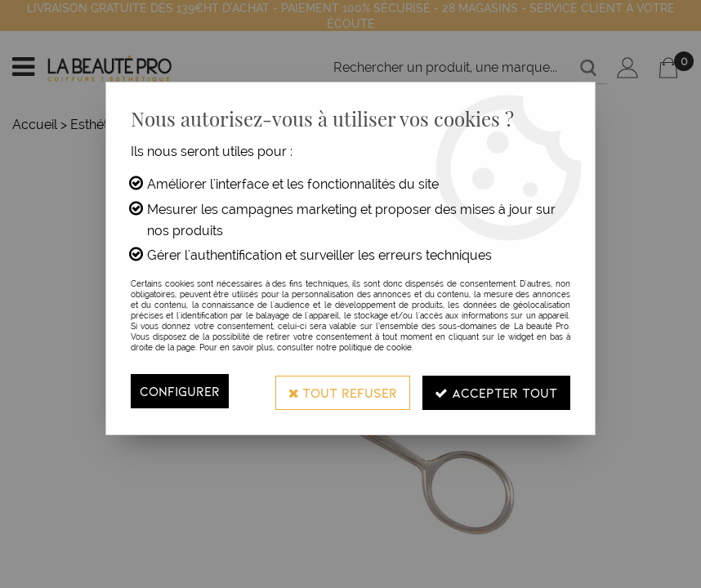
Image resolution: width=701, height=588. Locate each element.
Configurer (180, 391)
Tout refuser (342, 391)
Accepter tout (496, 391)
